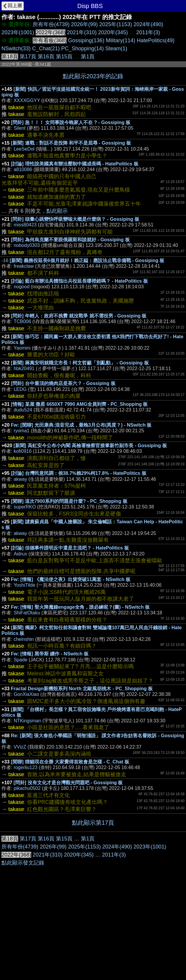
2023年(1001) (18, 32)
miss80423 (25, 225)
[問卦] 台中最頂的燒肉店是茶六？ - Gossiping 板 (63, 383)
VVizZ (20, 747)
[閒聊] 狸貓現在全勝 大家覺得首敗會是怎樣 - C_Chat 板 (70, 762)
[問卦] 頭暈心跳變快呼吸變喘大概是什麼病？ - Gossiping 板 (75, 219)
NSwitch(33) (16, 48)
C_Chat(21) (46, 48)
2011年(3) (148, 32)
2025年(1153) (116, 24)
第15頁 (64, 57)
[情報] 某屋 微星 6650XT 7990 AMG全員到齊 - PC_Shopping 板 (79, 404)
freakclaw (24, 266)
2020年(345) (113, 32)
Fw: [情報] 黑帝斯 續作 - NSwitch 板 (50, 654)
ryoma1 (22, 431)
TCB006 (22, 321)
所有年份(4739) (51, 24)
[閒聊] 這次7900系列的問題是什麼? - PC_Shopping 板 (69, 501)
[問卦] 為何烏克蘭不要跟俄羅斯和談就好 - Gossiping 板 (70, 240)
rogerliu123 (26, 767)
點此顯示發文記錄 (23, 952)
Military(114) (120, 40)
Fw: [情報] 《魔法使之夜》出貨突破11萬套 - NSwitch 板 (71, 579)
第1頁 (88, 57)
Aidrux (20, 554)
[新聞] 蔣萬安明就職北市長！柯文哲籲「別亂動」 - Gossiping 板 (80, 363)
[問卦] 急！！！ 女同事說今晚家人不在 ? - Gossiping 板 (71, 122)
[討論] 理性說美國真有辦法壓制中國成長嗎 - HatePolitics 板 (75, 164)
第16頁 (46, 57)
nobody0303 (27, 245)
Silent (20, 128)
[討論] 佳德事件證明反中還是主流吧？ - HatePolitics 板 (70, 548)
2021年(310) (82, 32)
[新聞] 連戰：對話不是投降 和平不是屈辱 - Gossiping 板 (71, 143)
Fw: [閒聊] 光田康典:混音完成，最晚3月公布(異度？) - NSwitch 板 (81, 425)
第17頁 (28, 57)
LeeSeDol (24, 149)
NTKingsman (27, 721)
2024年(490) (148, 24)
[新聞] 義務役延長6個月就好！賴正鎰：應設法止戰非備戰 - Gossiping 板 (87, 260)
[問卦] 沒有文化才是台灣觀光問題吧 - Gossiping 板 (68, 783)
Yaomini (22, 348)
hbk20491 (24, 368)
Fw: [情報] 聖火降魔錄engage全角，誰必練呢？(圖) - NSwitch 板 (81, 607)
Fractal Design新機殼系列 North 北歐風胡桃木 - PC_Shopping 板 (82, 689)
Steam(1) (116, 48)
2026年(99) (84, 24)
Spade (21, 660)
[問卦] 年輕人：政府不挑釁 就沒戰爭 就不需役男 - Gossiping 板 (79, 316)
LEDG (20, 389)
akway (20, 479)
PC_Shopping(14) (82, 48)
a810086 (23, 169)
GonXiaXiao (26, 694)
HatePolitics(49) (156, 40)
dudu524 (23, 410)
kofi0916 (23, 451)
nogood (22, 287)
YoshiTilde (25, 585)
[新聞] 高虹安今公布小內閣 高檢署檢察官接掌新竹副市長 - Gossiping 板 (90, 446)
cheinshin (24, 639)
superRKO (25, 507)
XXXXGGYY (27, 100)
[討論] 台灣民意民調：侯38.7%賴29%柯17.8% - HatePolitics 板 (79, 473)
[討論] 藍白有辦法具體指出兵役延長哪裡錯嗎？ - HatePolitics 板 (79, 281)
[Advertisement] (93, 876)
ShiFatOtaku (27, 613)
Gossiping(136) (86, 40)
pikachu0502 (27, 788)
